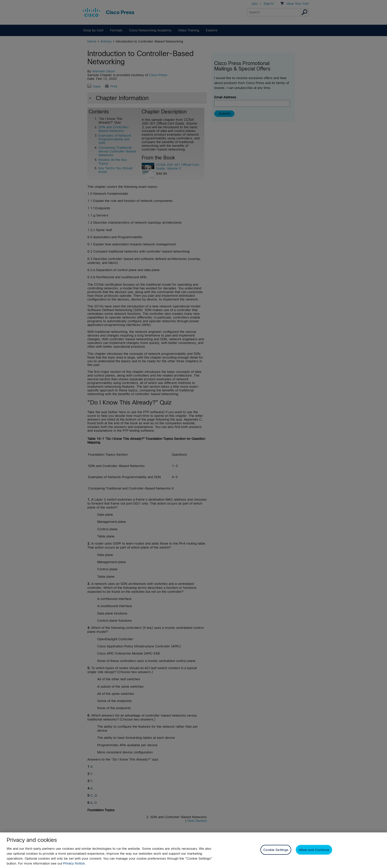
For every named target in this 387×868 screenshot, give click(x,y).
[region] (193, 850)
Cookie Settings (276, 850)
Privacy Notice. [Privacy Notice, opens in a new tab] (74, 863)
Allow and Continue (314, 850)
